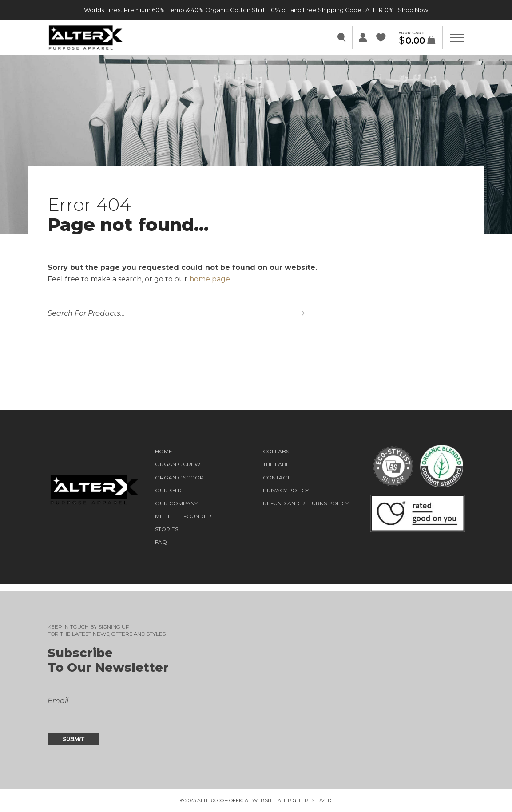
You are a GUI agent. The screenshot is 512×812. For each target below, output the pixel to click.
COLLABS (276, 452)
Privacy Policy (286, 491)
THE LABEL (278, 464)
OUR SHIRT (170, 491)
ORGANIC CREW (178, 464)
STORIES (167, 529)
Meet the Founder (183, 516)
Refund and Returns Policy (306, 503)
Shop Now (413, 10)
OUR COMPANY (176, 503)
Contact (276, 478)
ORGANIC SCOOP (179, 478)
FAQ (161, 542)
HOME (164, 452)
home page (210, 279)
